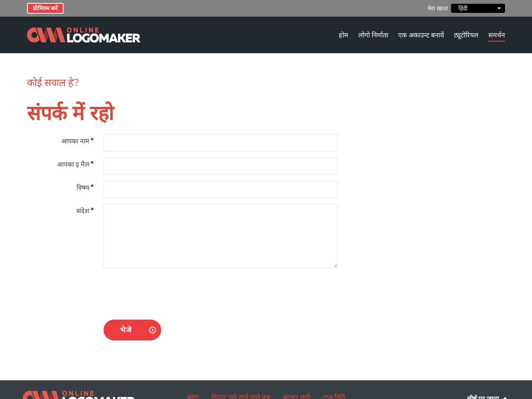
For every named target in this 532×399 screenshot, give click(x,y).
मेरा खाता (438, 8)
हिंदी (478, 8)
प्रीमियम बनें (45, 8)
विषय (85, 188)
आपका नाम (77, 141)
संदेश (85, 211)
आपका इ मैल (75, 164)
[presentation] (167, 291)
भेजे (126, 330)
